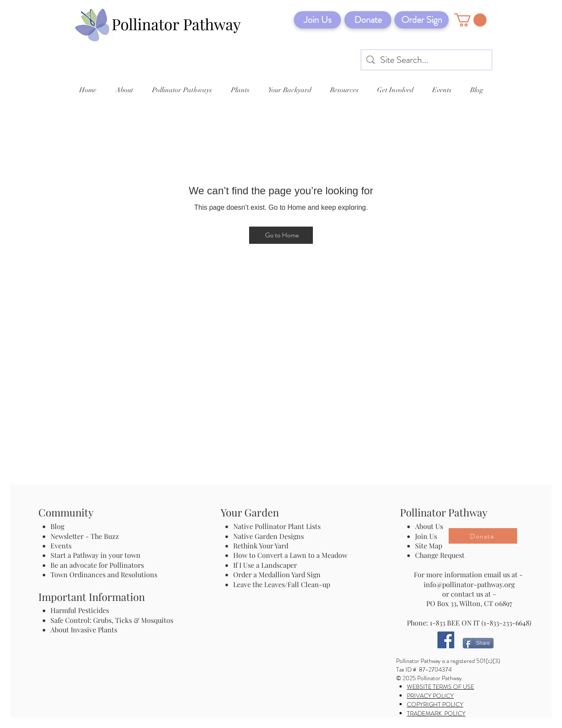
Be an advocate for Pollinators (97, 565)
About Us (429, 526)
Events (61, 546)
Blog (59, 526)
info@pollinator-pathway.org (469, 584)
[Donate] (368, 20)
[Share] (478, 643)
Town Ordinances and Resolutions (104, 574)
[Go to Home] (281, 235)
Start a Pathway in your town (95, 555)
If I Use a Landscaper (265, 565)
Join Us (426, 536)
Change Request (440, 555)
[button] (470, 20)
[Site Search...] (427, 60)
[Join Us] (317, 20)
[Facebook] (446, 640)
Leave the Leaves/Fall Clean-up (282, 584)
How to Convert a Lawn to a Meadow (290, 555)
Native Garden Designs (269, 536)
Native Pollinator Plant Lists (277, 526)
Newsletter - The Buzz (85, 536)
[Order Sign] (421, 20)
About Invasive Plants (84, 630)
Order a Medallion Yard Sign (277, 574)
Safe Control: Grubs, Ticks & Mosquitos (112, 620)
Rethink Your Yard (261, 546)
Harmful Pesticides (80, 610)
